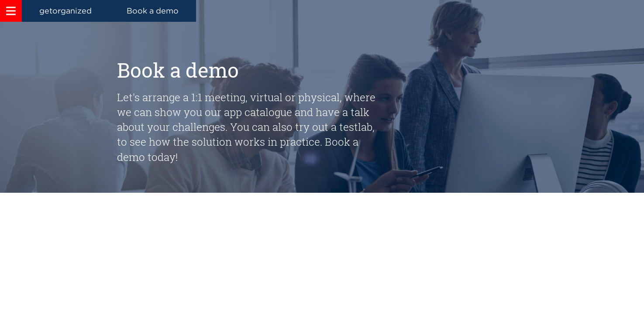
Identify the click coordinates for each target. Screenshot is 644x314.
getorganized (65, 11)
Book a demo (153, 11)
